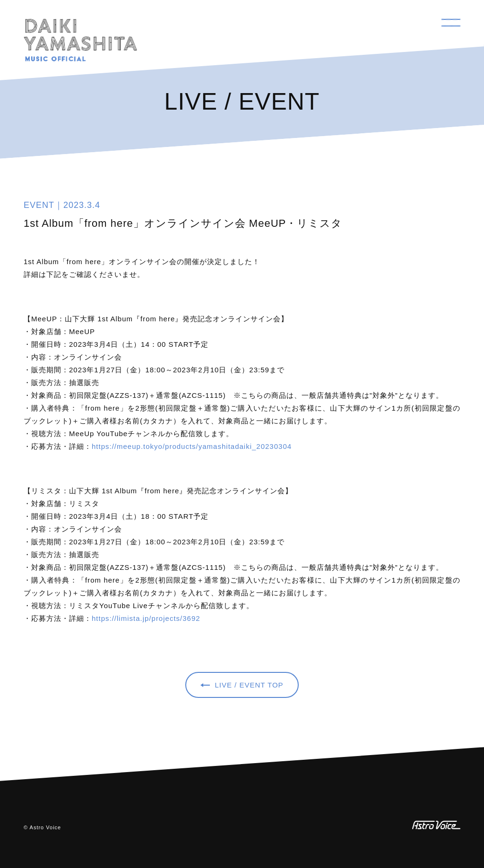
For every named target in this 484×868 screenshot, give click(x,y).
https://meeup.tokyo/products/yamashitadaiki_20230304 (192, 446)
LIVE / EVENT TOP (249, 685)
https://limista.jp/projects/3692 (146, 618)
